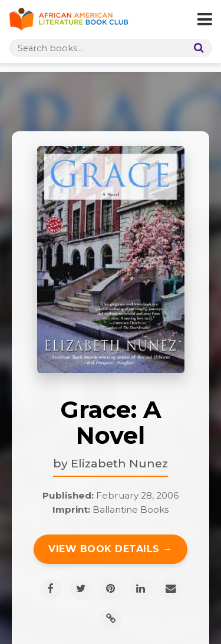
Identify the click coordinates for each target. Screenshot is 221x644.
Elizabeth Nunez (119, 463)
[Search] (196, 48)
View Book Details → (111, 549)
